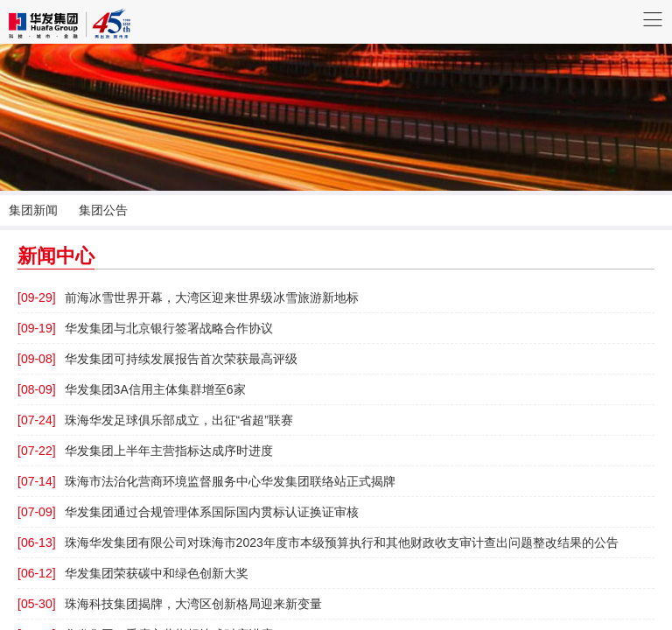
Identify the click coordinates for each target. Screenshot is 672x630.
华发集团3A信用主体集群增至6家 (132, 389)
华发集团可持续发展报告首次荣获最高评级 (157, 359)
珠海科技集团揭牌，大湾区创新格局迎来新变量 (170, 604)
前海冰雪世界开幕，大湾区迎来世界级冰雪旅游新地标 (188, 297)
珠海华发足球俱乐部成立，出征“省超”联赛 (155, 420)
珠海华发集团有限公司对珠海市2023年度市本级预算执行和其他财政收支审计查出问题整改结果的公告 (318, 542)
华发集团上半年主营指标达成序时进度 (145, 451)
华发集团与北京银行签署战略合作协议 (145, 328)
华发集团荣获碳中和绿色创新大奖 (133, 573)
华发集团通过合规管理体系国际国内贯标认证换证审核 (188, 512)
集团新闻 (33, 210)
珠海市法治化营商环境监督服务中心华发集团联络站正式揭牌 (206, 481)
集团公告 (103, 210)
